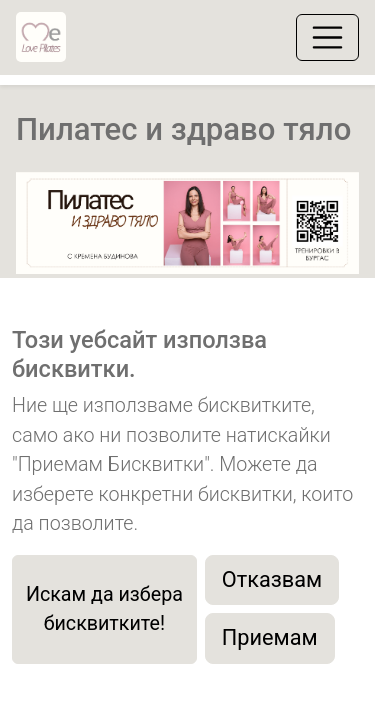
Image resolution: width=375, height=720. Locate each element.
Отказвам (272, 579)
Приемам (270, 637)
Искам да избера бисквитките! (104, 609)
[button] (41, 272)
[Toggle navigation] (327, 37)
